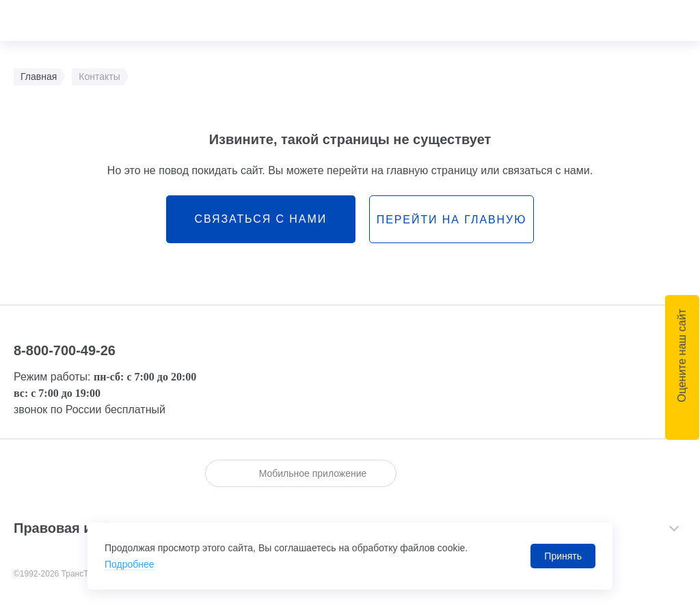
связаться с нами (260, 219)
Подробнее (130, 564)
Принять (563, 556)
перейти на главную (452, 220)
